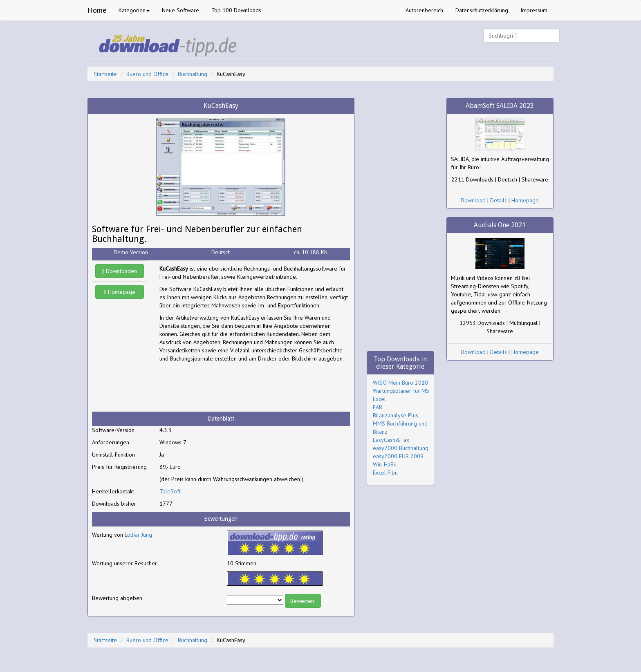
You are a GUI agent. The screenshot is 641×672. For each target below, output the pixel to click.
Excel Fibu (385, 473)
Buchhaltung (193, 74)
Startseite (105, 74)
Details (499, 200)
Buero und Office (147, 74)
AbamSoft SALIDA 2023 (500, 106)
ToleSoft (170, 491)
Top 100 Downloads (236, 10)
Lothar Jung (138, 535)
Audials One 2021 (500, 225)
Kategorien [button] (134, 10)
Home (97, 10)
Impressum (534, 10)
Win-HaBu (385, 464)
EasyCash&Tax (391, 440)
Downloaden (120, 271)
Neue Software (180, 10)
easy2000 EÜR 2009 (398, 456)
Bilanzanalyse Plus (396, 415)
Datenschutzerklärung (482, 10)
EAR (378, 407)
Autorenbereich (424, 10)
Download (473, 200)
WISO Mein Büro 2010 (400, 383)
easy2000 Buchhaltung (401, 448)
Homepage (120, 292)
